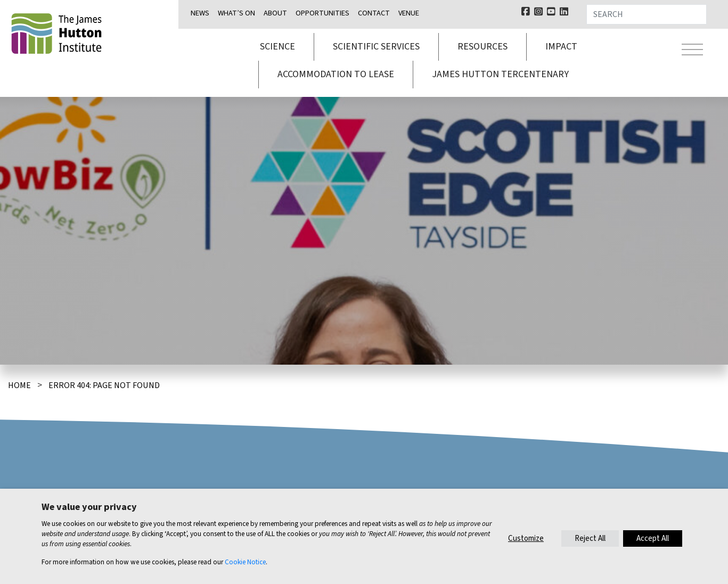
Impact (561, 47)
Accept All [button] (653, 538)
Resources (482, 47)
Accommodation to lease (336, 74)
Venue (409, 13)
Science (277, 47)
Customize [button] (526, 538)
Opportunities (322, 13)
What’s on (236, 13)
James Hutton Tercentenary (500, 74)
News (200, 13)
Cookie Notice (245, 562)
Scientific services (376, 47)
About (275, 13)
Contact (374, 13)
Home (19, 385)
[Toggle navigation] (692, 51)
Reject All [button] (590, 538)
